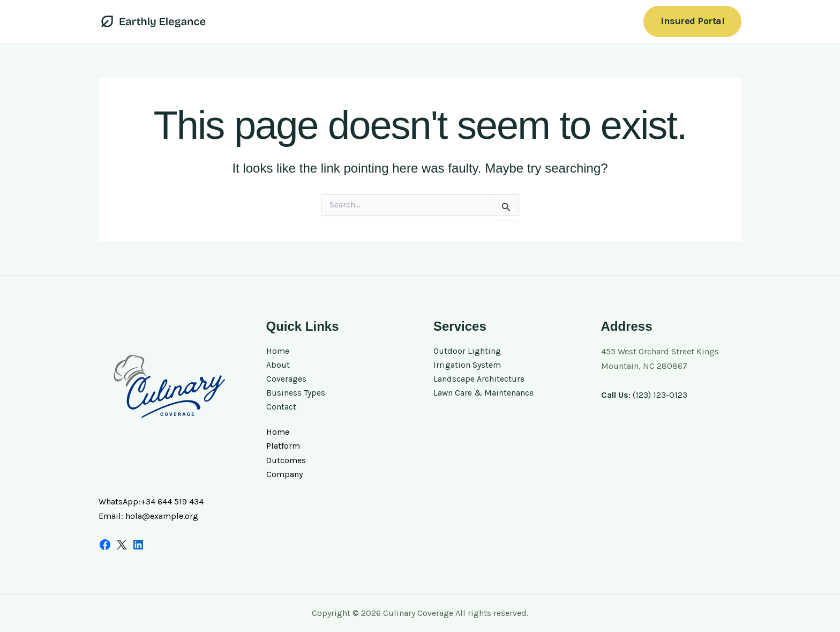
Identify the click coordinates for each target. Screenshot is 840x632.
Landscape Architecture (479, 380)
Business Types (296, 394)
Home (278, 351)
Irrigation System (467, 366)
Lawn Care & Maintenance (484, 394)
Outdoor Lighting (467, 351)
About (278, 366)
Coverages (286, 380)
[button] (692, 21)
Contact (281, 408)
